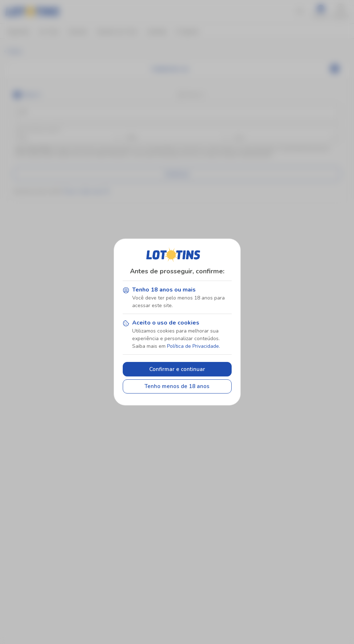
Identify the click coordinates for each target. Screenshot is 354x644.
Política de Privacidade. (194, 346)
